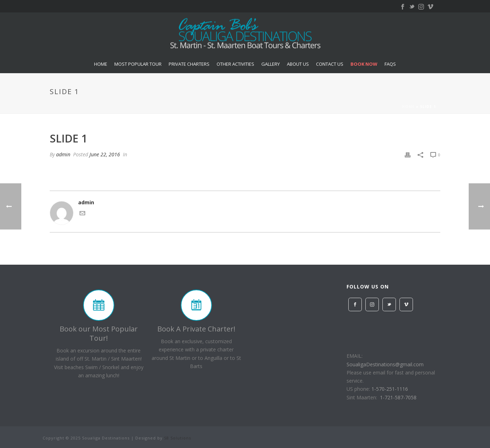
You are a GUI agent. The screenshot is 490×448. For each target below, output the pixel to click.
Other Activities (235, 64)
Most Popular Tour (138, 64)
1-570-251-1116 (390, 389)
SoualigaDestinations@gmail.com (385, 364)
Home (101, 64)
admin (63, 154)
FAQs (390, 64)
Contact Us (330, 64)
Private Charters (189, 64)
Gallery (271, 64)
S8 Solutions (178, 438)
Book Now (364, 64)
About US (298, 64)
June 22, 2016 (105, 154)
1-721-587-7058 (398, 397)
